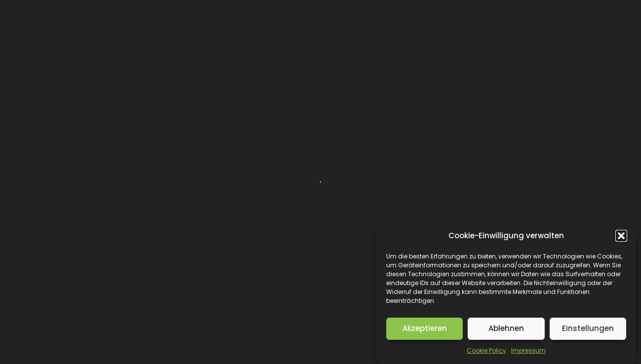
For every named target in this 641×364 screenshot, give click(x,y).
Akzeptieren (425, 328)
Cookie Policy (486, 350)
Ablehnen (506, 328)
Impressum (528, 350)
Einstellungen (588, 328)
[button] (621, 236)
